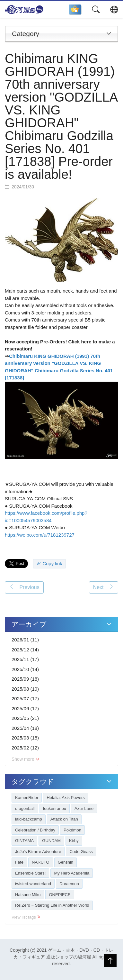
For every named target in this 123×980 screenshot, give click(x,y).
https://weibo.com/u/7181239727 (40, 535)
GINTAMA (24, 841)
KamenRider (27, 798)
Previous (24, 587)
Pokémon (72, 830)
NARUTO (41, 862)
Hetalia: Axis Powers (66, 798)
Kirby (74, 841)
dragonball (25, 808)
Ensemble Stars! (30, 873)
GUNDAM (51, 841)
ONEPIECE (60, 895)
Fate (19, 862)
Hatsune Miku (28, 895)
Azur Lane (84, 808)
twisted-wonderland (33, 884)
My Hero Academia (72, 873)
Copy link (49, 563)
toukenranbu (55, 808)
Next (104, 587)
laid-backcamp (29, 819)
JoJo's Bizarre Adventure (38, 852)
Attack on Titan (64, 819)
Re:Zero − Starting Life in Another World (52, 905)
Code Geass (81, 852)
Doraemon (69, 884)
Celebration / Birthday (35, 830)
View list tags (26, 917)
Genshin (66, 862)
